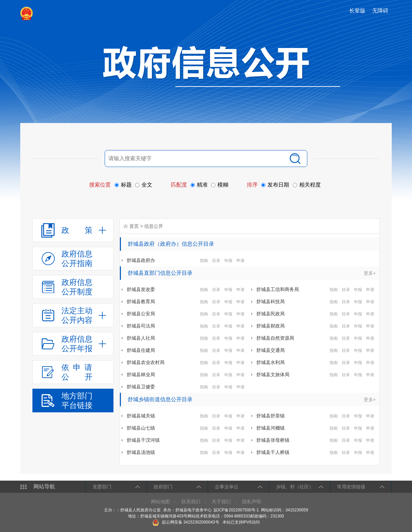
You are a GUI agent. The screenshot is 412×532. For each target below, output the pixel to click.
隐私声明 (252, 502)
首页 (134, 226)
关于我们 (221, 502)
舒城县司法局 (141, 326)
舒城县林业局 (141, 374)
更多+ (370, 273)
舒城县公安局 (141, 314)
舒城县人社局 (141, 338)
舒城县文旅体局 (273, 374)
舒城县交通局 (271, 350)
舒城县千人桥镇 (273, 452)
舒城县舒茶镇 (271, 416)
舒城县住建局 (141, 350)
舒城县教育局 (141, 301)
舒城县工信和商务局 (278, 289)
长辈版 (357, 11)
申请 (240, 261)
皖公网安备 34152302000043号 (186, 522)
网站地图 (160, 502)
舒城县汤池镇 (141, 452)
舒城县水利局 (271, 362)
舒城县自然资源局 (275, 338)
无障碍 (380, 11)
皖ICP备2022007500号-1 (236, 510)
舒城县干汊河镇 (143, 440)
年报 (228, 261)
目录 (216, 261)
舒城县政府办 (141, 260)
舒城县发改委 (141, 289)
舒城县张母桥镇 (273, 440)
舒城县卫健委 (141, 387)
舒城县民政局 (271, 314)
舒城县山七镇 (141, 428)
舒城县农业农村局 (146, 362)
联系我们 (191, 502)
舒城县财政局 (271, 326)
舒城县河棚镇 (271, 428)
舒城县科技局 (271, 301)
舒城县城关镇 (141, 416)
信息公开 (154, 226)
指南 (204, 261)
